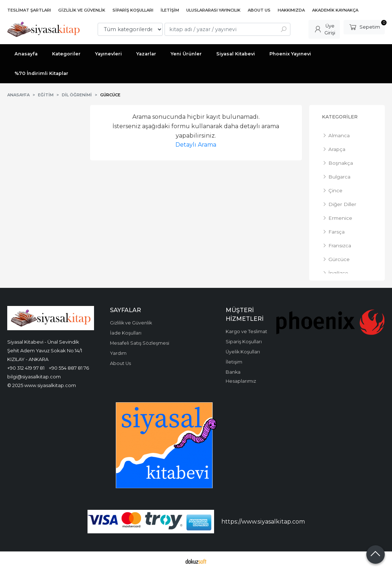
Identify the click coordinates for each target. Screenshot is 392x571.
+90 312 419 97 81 (26, 368)
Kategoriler (340, 117)
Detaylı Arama (196, 145)
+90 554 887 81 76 (69, 368)
